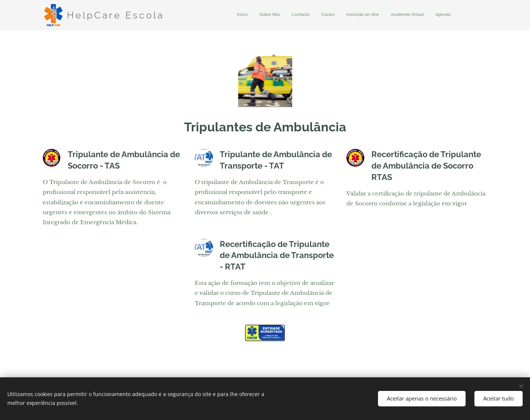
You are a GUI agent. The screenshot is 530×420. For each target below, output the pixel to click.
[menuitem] (382, 15)
